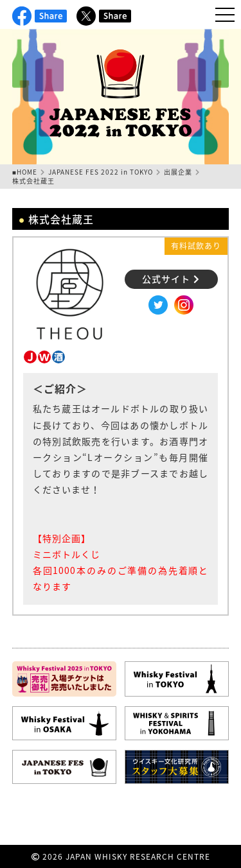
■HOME (25, 172)
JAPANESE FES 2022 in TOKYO (101, 172)
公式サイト (171, 279)
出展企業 (178, 172)
